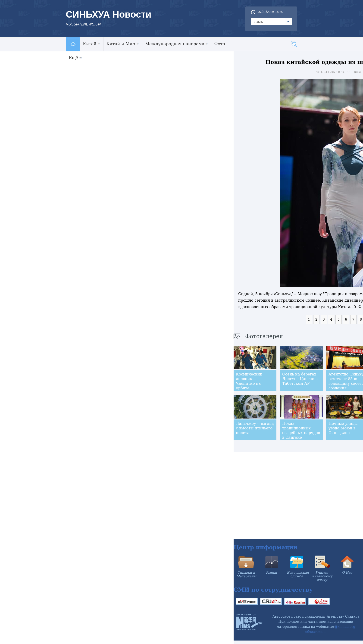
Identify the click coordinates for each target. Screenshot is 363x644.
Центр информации (266, 547)
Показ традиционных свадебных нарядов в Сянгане (301, 430)
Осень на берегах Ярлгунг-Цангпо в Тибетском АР (300, 379)
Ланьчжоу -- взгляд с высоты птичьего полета (255, 428)
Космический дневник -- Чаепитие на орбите (249, 381)
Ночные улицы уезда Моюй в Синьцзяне (343, 428)
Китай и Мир (123, 44)
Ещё (75, 58)
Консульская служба (298, 574)
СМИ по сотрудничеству (273, 590)
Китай (92, 44)
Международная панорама (177, 44)
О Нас (347, 572)
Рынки (272, 572)
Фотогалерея (264, 336)
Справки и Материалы (246, 574)
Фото (220, 44)
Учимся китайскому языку (322, 576)
